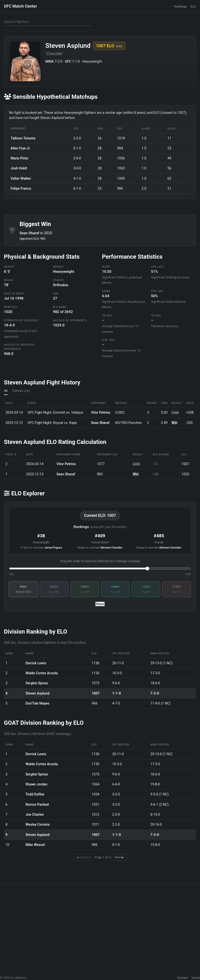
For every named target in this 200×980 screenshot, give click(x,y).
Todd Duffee (35, 794)
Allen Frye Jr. (20, 148)
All (6, 391)
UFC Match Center (20, 6)
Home (196, 978)
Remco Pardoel (37, 804)
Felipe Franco (21, 188)
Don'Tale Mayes (38, 703)
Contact (183, 978)
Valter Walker (21, 178)
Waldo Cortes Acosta (42, 673)
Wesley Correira (38, 824)
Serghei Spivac (37, 683)
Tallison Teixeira (23, 138)
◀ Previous (83, 857)
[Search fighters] (48, 22)
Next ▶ (119, 857)
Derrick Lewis (36, 663)
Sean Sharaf (30, 233)
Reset (100, 604)
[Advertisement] (100, 923)
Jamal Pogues (53, 548)
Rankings (180, 6)
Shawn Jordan (37, 784)
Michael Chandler (112, 548)
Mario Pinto (19, 158)
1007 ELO (109, 46)
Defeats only (21, 391)
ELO (193, 6)
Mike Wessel (35, 845)
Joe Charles (35, 814)
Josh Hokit (19, 168)
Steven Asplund (38, 693)
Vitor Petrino (101, 412)
